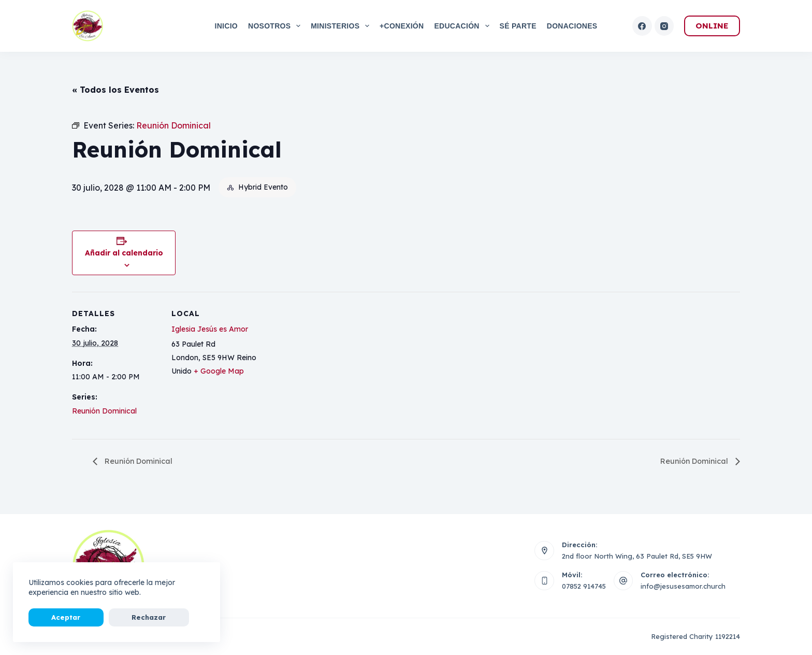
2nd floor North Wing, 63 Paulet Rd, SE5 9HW (637, 556)
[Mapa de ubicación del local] (325, 364)
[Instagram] (664, 26)
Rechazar (111, 617)
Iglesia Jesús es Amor (210, 329)
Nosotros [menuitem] (276, 26)
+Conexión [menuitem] (402, 26)
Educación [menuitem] (463, 26)
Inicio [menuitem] (226, 26)
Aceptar (53, 617)
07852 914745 (584, 586)
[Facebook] (642, 26)
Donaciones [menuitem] (572, 26)
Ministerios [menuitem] (342, 26)
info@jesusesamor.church (683, 586)
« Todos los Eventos (115, 90)
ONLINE (712, 26)
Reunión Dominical (104, 411)
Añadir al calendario (124, 253)
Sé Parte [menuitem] (518, 26)
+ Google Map (219, 371)
